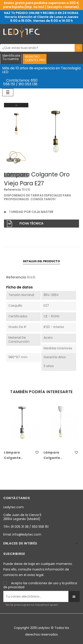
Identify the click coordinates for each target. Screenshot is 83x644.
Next (16, 105)
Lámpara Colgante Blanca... (52, 455)
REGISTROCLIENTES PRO (35, 58)
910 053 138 (28, 84)
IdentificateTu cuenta (11, 58)
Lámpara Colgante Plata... (12, 455)
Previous (16, 175)
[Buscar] (37, 48)
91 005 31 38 (20, 527)
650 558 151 (40, 527)
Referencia (12, 190)
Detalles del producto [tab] (41, 261)
